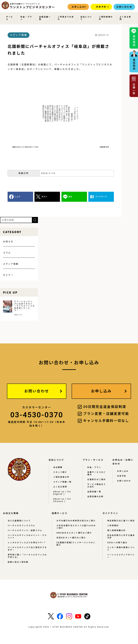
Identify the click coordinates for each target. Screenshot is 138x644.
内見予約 (101, 7)
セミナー (8, 275)
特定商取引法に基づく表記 (121, 521)
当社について (86, 18)
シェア (17, 197)
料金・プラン (26, 18)
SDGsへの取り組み (117, 543)
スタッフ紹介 (60, 472)
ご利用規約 (113, 526)
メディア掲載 (11, 264)
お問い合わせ (124, 7)
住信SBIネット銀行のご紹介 (71, 538)
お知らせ (8, 242)
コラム (7, 253)
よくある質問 (125, 18)
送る (70, 197)
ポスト (44, 197)
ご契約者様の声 (106, 18)
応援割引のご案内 (97, 480)
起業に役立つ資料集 (18, 562)
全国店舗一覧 (45, 18)
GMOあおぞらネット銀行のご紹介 (74, 533)
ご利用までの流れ (66, 18)
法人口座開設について (19, 521)
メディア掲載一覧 (62, 482)
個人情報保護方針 (116, 530)
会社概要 (58, 467)
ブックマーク (101, 197)
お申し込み (78, 7)
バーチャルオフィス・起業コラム (25, 530)
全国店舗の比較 (95, 497)
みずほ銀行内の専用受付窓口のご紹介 (76, 521)
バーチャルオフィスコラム (22, 526)
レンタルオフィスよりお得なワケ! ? (27, 543)
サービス (10, 18)
